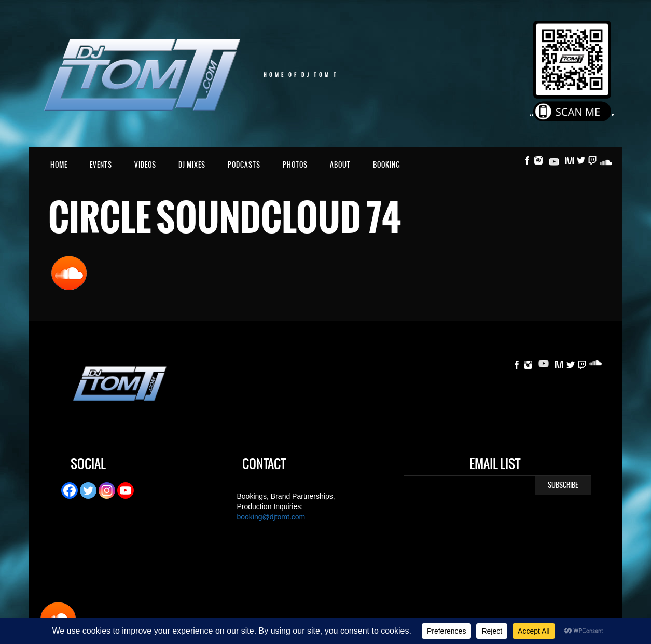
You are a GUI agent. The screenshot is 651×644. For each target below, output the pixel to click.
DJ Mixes (192, 165)
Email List (495, 465)
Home (59, 165)
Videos (145, 165)
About (340, 165)
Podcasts (244, 165)
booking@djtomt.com (271, 517)
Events (101, 165)
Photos (295, 165)
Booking (387, 165)
